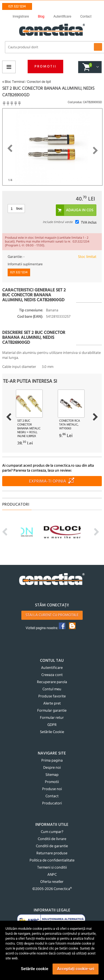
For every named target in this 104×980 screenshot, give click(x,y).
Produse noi (52, 789)
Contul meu (52, 689)
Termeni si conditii (52, 868)
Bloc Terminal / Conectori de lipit (27, 82)
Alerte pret (52, 704)
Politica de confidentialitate (52, 861)
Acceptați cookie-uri (76, 969)
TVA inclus (89, 223)
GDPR (52, 725)
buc (20, 208)
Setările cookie (34, 969)
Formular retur (52, 718)
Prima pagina (52, 761)
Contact (52, 796)
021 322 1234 (17, 6)
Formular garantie (52, 711)
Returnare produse (52, 853)
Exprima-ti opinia (47, 481)
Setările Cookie (52, 732)
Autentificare (52, 668)
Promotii (45, 67)
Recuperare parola (52, 682)
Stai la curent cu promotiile (52, 615)
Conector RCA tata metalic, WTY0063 (70, 425)
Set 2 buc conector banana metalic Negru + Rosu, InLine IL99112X (29, 429)
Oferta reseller (52, 882)
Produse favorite (52, 696)
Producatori (52, 803)
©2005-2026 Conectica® (52, 889)
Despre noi (52, 768)
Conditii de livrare (52, 839)
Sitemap (52, 775)
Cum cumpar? (52, 832)
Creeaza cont (52, 675)
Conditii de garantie (52, 846)
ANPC (52, 875)
